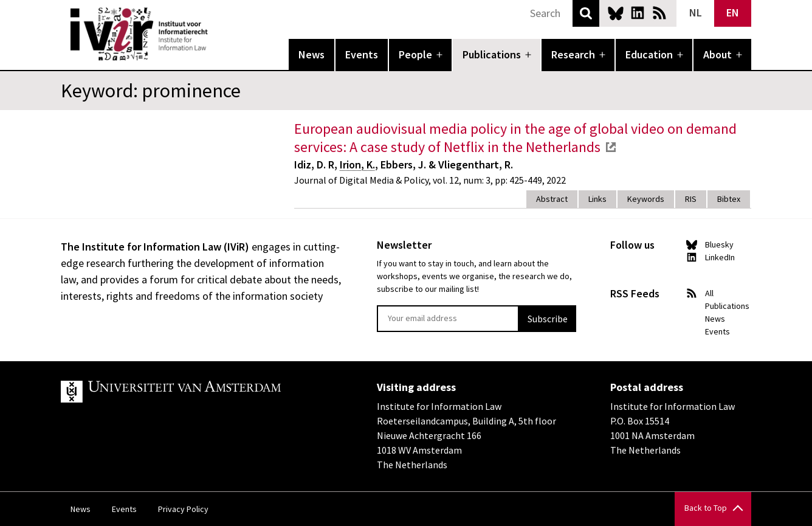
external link (611, 147)
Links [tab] (597, 199)
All (709, 293)
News (311, 54)
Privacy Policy (183, 509)
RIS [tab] (691, 199)
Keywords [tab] (646, 199)
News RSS (659, 13)
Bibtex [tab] (729, 199)
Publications (492, 54)
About (717, 54)
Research (573, 54)
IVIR (216, 34)
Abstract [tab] (552, 199)
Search (586, 13)
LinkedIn (638, 13)
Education (649, 54)
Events (362, 54)
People (415, 54)
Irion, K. (357, 164)
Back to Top (706, 508)
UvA (202, 392)
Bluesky (616, 13)
